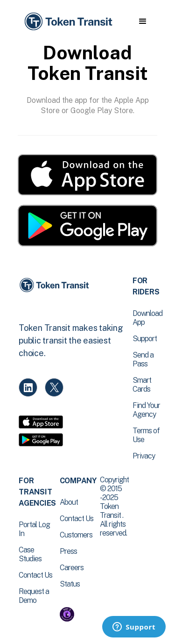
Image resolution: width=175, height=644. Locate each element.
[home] (68, 22)
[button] (143, 21)
